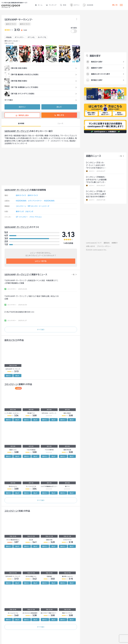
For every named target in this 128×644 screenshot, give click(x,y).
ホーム (39, 5)
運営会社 (107, 243)
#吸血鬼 (9, 37)
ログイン (74, 5)
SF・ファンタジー (22, 217)
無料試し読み (22, 115)
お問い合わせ (90, 246)
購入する (59, 115)
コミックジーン (21, 206)
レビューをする (41, 261)
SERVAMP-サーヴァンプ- (17, 131)
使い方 (115, 5)
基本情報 (21, 123)
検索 (63, 5)
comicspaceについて (94, 243)
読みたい (22, 107)
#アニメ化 (31, 37)
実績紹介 (115, 243)
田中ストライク (11, 24)
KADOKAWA (21, 201)
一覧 (73, 274)
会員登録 (88, 5)
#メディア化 (42, 37)
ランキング (51, 5)
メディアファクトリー (35, 201)
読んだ (59, 107)
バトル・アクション (36, 217)
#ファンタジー (20, 37)
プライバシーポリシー (104, 246)
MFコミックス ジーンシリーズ (38, 206)
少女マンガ (29, 212)
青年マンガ (20, 212)
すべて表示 (41, 329)
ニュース (60, 123)
